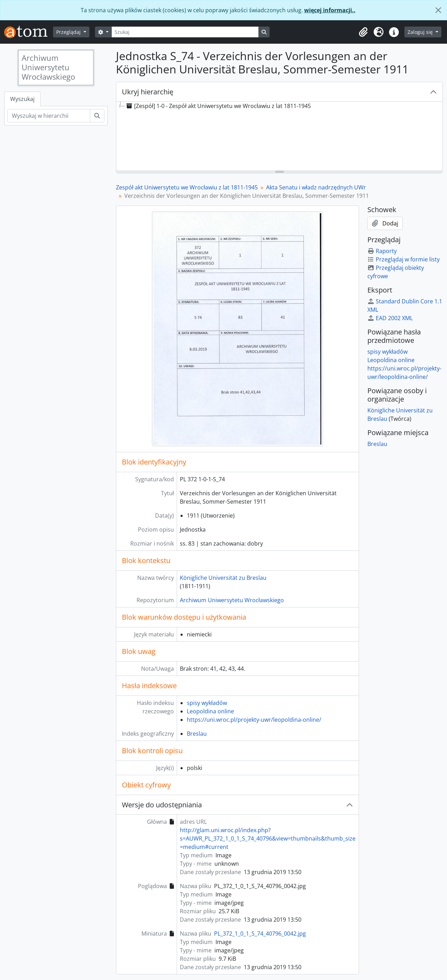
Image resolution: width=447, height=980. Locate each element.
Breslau (197, 734)
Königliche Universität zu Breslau (223, 578)
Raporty (382, 251)
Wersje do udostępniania (162, 805)
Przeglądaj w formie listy (404, 259)
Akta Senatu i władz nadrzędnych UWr (316, 187)
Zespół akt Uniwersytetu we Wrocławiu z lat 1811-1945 (187, 187)
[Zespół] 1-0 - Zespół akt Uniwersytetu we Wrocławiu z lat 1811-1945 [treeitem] (218, 106)
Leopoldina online (210, 711)
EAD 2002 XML (390, 318)
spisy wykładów (207, 703)
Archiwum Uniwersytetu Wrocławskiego (232, 600)
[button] (363, 32)
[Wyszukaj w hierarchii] (49, 116)
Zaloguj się (421, 32)
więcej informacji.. (330, 10)
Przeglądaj (69, 32)
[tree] (279, 137)
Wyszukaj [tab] (22, 99)
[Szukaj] (185, 32)
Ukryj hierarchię (148, 92)
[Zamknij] (438, 10)
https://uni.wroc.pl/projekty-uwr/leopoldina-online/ (254, 720)
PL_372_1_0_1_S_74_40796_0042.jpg (260, 934)
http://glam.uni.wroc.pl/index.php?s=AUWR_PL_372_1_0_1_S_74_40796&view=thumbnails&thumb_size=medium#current (268, 838)
